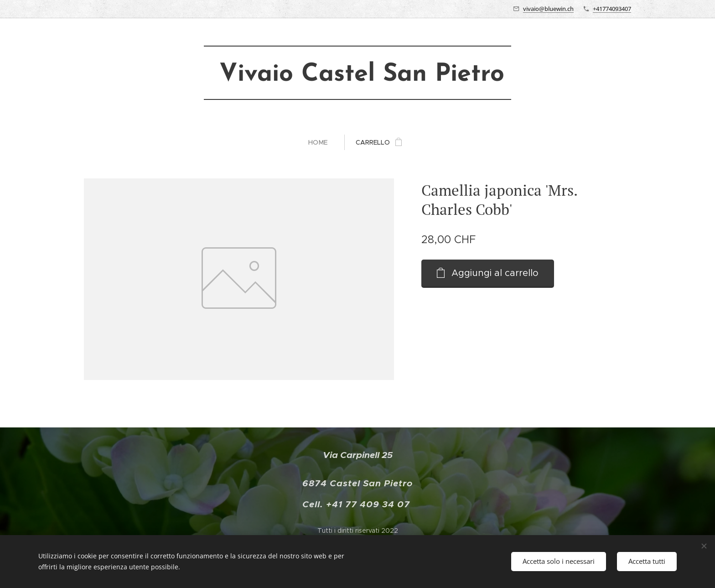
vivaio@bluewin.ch (548, 9)
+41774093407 (612, 9)
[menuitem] (322, 142)
